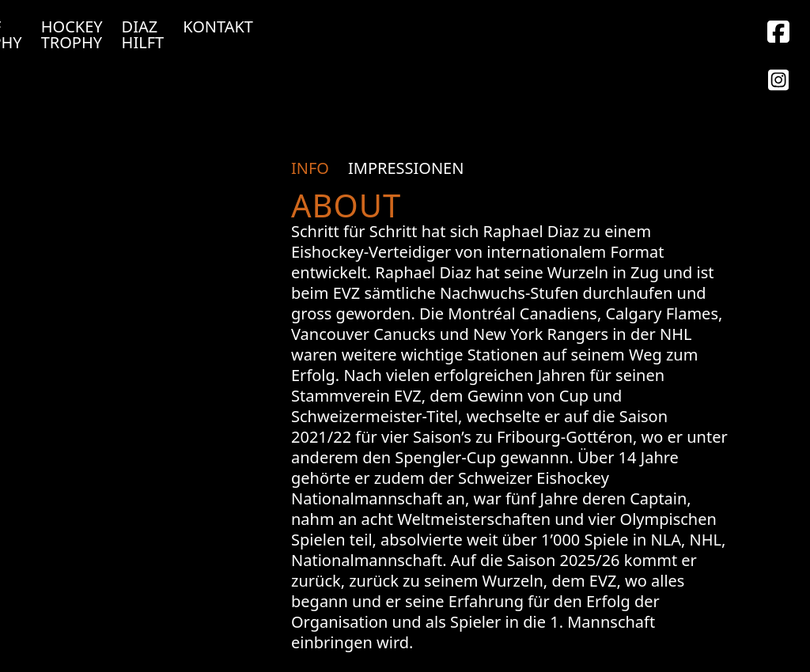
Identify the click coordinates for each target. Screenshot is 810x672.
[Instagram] (778, 34)
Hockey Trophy (72, 35)
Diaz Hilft (143, 35)
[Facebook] (778, 82)
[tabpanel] (509, 417)
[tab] (315, 168)
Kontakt (218, 27)
